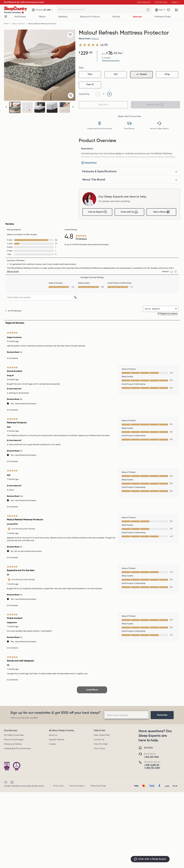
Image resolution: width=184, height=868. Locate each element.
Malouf (95, 39)
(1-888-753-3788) (152, 768)
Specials (137, 17)
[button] (73, 107)
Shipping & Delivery (13, 744)
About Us (53, 735)
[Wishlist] (168, 10)
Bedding (63, 17)
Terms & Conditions (77, 786)
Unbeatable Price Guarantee (17, 749)
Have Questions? (144, 2)
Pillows (42, 17)
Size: (81, 68)
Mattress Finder (163, 17)
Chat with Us (129, 212)
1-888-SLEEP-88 (152, 765)
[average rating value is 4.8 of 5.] (91, 45)
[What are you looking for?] (148, 10)
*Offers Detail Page (98, 786)
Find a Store (99, 749)
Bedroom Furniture (90, 17)
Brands (116, 17)
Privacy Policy (59, 786)
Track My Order (101, 744)
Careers (52, 744)
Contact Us (99, 740)
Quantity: (84, 94)
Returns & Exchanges (14, 740)
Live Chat (148, 748)
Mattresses (20, 17)
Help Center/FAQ (102, 735)
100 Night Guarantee (14, 735)
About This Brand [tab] (94, 180)
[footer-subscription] (162, 715)
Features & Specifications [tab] (99, 172)
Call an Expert (97, 212)
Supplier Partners (57, 740)
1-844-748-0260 (151, 757)
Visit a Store (161, 212)
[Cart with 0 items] (177, 10)
